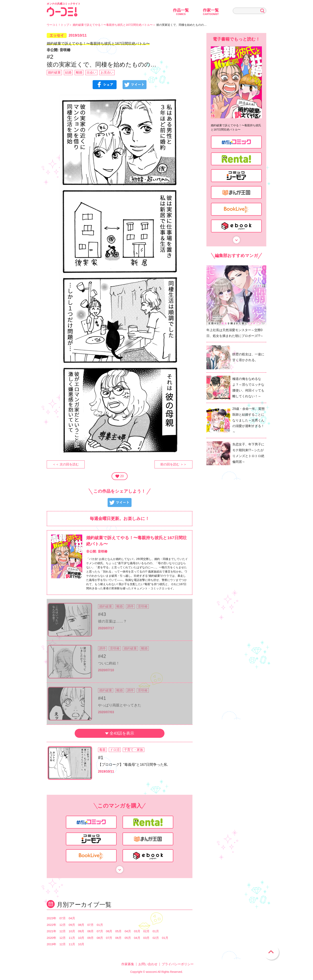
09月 (72, 925)
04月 (72, 918)
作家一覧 (211, 12)
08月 (81, 925)
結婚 (68, 72)
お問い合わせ (148, 964)
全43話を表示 (122, 733)
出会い (91, 72)
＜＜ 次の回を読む (66, 464)
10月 (72, 931)
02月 (147, 931)
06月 (109, 931)
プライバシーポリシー (178, 964)
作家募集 (128, 964)
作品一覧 (181, 12)
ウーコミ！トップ (58, 25)
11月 (72, 938)
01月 (100, 925)
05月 (119, 931)
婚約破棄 (54, 72)
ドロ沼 (115, 750)
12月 (62, 925)
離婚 (79, 72)
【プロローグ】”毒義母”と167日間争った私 (133, 765)
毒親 (102, 750)
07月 (62, 918)
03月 (137, 931)
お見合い (107, 72)
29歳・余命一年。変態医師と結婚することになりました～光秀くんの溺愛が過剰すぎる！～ (249, 420)
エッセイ (57, 35)
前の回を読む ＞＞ (173, 464)
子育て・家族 (134, 750)
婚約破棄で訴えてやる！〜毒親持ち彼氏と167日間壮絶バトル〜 (113, 25)
